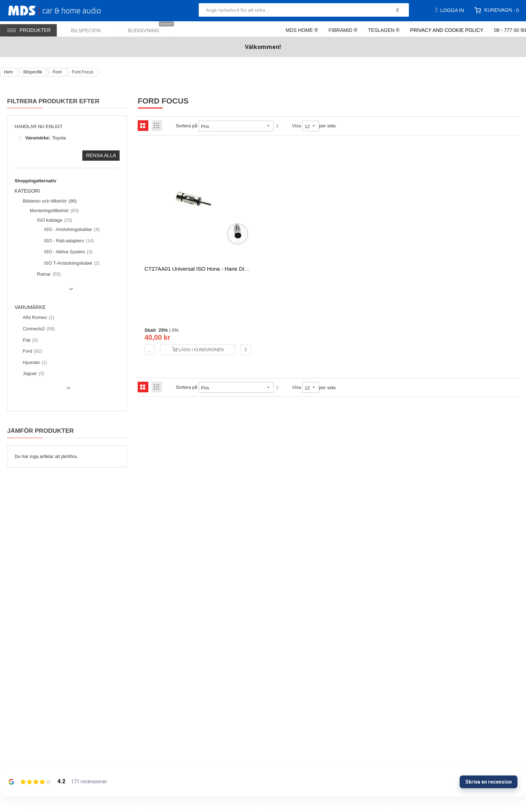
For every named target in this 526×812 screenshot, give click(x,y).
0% (175, 330)
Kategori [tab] (27, 191)
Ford (57, 72)
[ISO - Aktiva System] (67, 252)
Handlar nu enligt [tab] (39, 126)
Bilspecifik (33, 72)
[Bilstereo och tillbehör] (49, 201)
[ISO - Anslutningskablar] (71, 230)
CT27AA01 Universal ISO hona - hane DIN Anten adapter (214, 269)
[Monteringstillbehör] (53, 211)
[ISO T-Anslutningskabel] (71, 263)
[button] (150, 350)
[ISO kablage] (54, 220)
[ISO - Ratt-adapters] (68, 241)
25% (163, 330)
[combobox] (304, 10)
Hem (8, 72)
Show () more (45, 292)
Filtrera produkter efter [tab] (53, 101)
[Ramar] (48, 274)
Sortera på (187, 126)
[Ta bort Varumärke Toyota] (20, 138)
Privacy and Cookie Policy (447, 30)
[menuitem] (91, 29)
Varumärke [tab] (30, 307)
